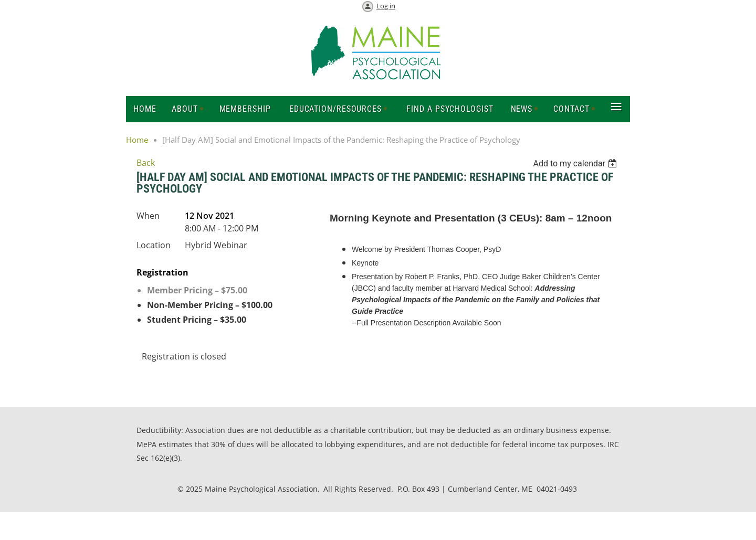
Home (137, 140)
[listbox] (576, 163)
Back (146, 163)
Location (154, 245)
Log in (386, 6)
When (148, 216)
